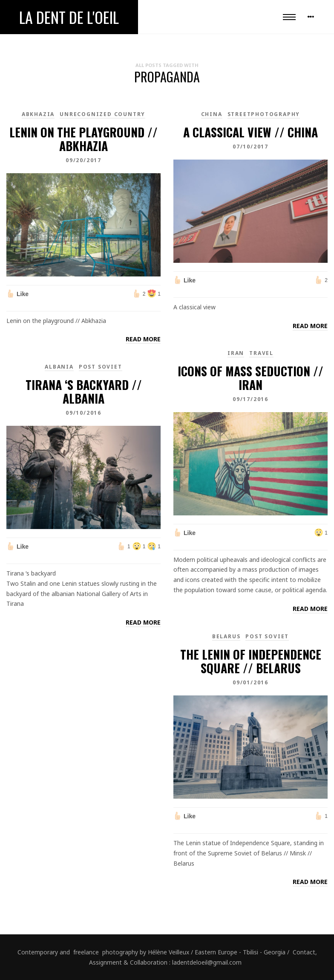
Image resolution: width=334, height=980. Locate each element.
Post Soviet (101, 367)
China (212, 114)
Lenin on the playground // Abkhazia (83, 139)
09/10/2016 (83, 413)
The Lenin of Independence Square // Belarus (251, 661)
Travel (261, 353)
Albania (59, 367)
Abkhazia (38, 114)
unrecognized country (102, 114)
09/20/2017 (83, 160)
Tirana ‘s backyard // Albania (84, 391)
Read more (143, 339)
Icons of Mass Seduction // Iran (250, 378)
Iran (236, 353)
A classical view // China (250, 132)
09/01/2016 (250, 682)
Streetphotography (264, 114)
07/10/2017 (250, 147)
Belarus (226, 636)
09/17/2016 (250, 399)
